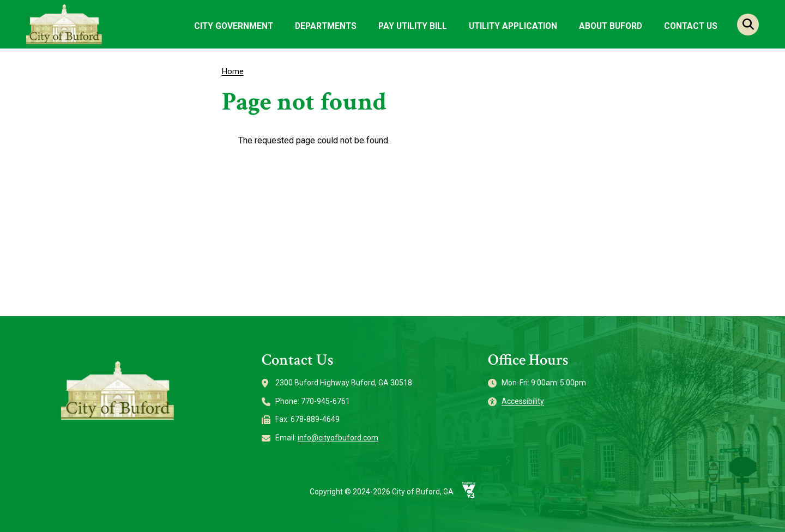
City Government (234, 26)
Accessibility (523, 401)
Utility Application (513, 26)
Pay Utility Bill (413, 26)
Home (233, 71)
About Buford (611, 26)
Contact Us (691, 26)
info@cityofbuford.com (338, 438)
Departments (326, 26)
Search (748, 25)
